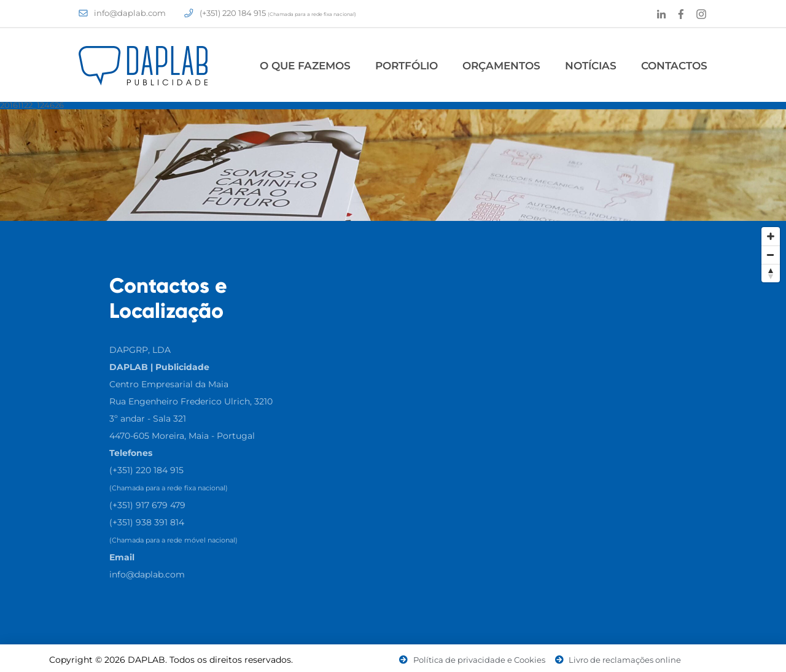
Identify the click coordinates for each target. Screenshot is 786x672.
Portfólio (407, 66)
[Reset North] (771, 273)
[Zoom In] (771, 236)
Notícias (591, 66)
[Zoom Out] (771, 255)
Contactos (674, 66)
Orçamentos (501, 66)
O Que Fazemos (305, 66)
